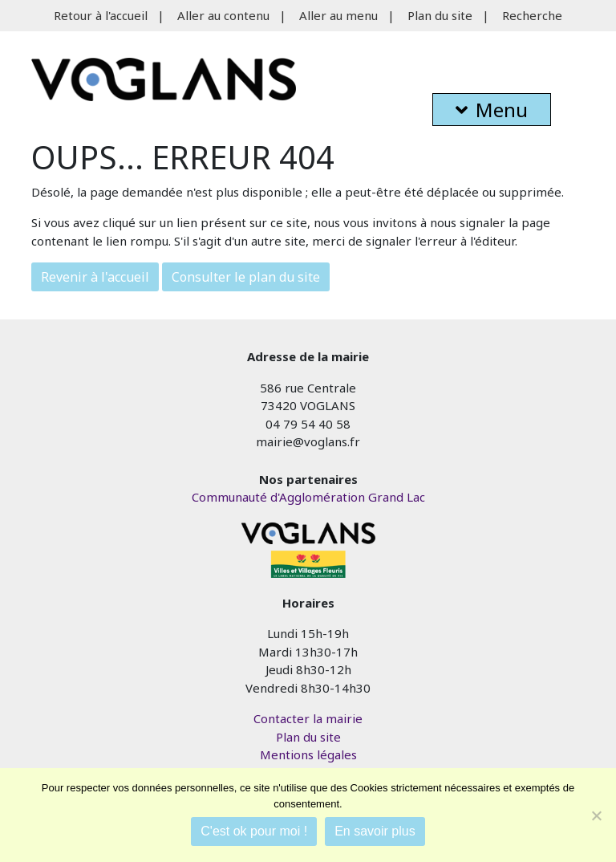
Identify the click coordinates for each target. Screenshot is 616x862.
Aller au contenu (223, 15)
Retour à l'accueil (101, 15)
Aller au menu (338, 15)
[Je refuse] (596, 815)
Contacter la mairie (308, 718)
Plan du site (440, 15)
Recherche (532, 15)
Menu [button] (492, 110)
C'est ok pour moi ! (254, 831)
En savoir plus (375, 831)
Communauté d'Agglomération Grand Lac (308, 497)
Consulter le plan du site (246, 277)
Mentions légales (308, 754)
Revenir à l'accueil (95, 277)
